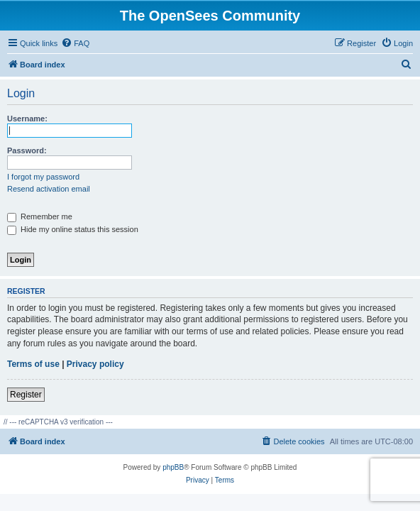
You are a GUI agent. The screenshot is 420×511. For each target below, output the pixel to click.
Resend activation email (49, 189)
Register (26, 395)
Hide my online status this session (73, 229)
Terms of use (33, 364)
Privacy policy (95, 364)
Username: (27, 119)
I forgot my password (43, 177)
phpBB (173, 467)
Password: (27, 150)
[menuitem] (75, 43)
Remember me (40, 216)
